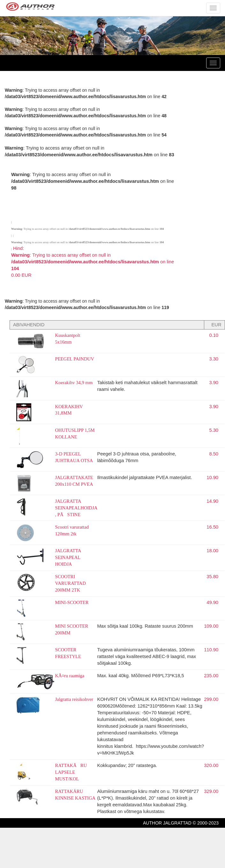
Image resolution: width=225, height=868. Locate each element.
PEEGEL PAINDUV (75, 359)
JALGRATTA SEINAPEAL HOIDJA (68, 557)
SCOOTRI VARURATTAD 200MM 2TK (71, 583)
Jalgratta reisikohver (74, 699)
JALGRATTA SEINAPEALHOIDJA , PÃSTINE (76, 508)
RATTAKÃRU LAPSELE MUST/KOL (71, 772)
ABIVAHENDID (29, 325)
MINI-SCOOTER (72, 602)
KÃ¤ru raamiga (70, 676)
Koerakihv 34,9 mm (74, 383)
